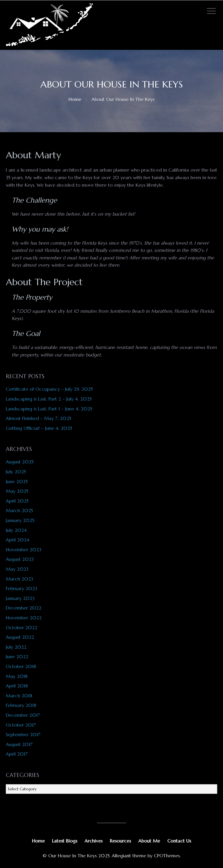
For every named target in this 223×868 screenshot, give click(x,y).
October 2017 (21, 725)
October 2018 (21, 666)
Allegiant (121, 856)
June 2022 (17, 656)
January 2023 (20, 598)
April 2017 (17, 754)
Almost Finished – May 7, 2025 (38, 418)
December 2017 (23, 715)
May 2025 (17, 491)
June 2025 (17, 481)
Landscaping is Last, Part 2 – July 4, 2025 (49, 399)
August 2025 (20, 462)
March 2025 (19, 510)
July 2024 (16, 530)
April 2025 (17, 501)
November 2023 (24, 549)
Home (75, 99)
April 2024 (18, 540)
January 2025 (20, 520)
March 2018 (19, 696)
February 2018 (21, 705)
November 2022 (24, 618)
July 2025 (16, 472)
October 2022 (21, 627)
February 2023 (21, 588)
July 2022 (16, 647)
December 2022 (24, 608)
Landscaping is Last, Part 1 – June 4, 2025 (49, 409)
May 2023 (17, 569)
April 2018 (17, 686)
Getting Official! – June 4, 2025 (39, 428)
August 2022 (20, 637)
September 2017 (23, 734)
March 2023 (19, 579)
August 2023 (20, 559)
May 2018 (17, 676)
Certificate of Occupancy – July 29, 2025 (49, 389)
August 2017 (19, 744)
